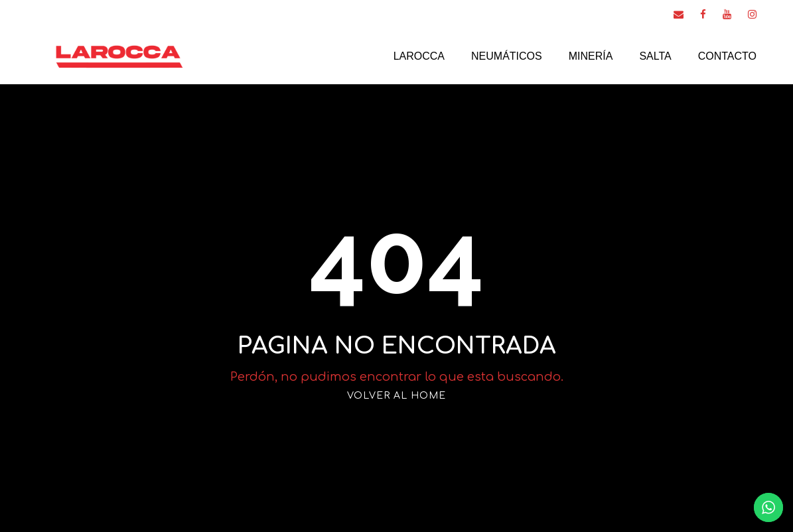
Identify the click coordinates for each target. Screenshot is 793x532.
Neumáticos (507, 56)
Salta (655, 56)
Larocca (419, 56)
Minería (591, 56)
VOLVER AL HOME (396, 396)
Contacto (727, 56)
